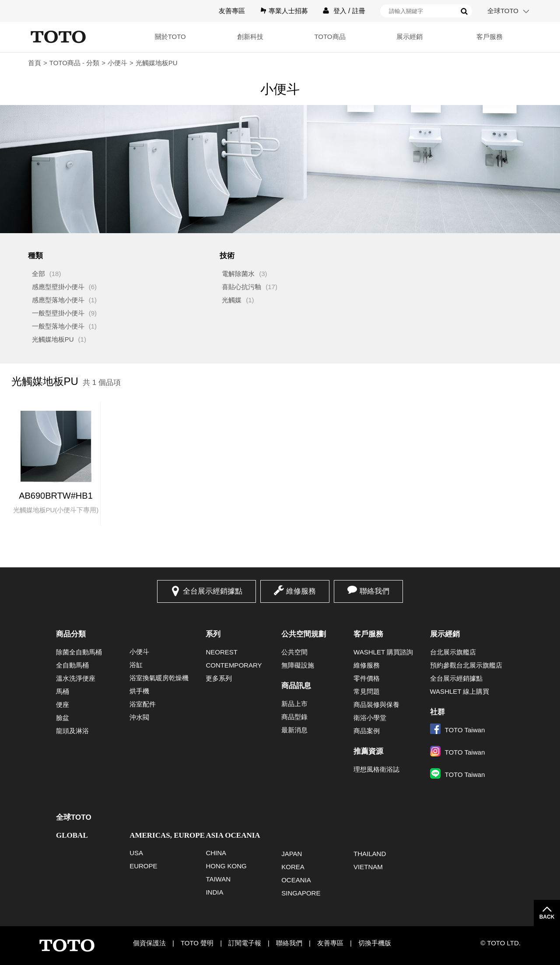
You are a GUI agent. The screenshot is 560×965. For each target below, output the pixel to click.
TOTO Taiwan (458, 730)
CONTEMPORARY (234, 665)
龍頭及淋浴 (72, 731)
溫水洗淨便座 (76, 678)
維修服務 (301, 591)
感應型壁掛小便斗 (58, 287)
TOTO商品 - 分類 (74, 63)
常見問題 (367, 691)
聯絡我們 (374, 591)
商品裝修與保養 (376, 705)
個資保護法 (149, 943)
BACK (547, 917)
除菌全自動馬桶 (79, 652)
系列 (213, 634)
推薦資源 (368, 751)
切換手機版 (375, 943)
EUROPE (143, 866)
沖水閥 (139, 717)
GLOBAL (72, 835)
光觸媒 (232, 300)
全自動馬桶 (72, 665)
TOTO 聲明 (197, 943)
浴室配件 (143, 704)
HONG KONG (226, 866)
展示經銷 (409, 37)
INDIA (214, 892)
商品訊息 (296, 686)
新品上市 (294, 704)
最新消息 (294, 730)
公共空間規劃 (304, 634)
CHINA (216, 853)
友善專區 (232, 11)
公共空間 (294, 652)
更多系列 (219, 678)
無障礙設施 (298, 665)
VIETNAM (368, 867)
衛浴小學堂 (370, 718)
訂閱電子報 (245, 943)
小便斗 (117, 63)
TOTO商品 (330, 37)
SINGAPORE (301, 893)
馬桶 (63, 691)
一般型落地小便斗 (58, 326)
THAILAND (370, 854)
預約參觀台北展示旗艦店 (466, 665)
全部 (38, 274)
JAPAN (292, 854)
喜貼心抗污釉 (241, 287)
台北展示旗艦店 (453, 652)
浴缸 (136, 665)
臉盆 (63, 718)
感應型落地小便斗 (58, 300)
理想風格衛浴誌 (376, 769)
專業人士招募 (288, 11)
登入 (340, 11)
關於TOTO (170, 37)
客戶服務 (490, 37)
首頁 (35, 63)
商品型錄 (294, 717)
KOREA (293, 867)
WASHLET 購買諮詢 (383, 652)
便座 (63, 705)
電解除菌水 (238, 274)
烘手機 (139, 691)
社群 (437, 712)
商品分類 (71, 634)
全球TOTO (503, 11)
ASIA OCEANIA (233, 835)
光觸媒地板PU (53, 339)
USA (136, 853)
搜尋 (464, 11)
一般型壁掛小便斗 (58, 313)
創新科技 (250, 37)
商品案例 (367, 731)
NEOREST (222, 652)
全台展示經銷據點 (213, 591)
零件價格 (367, 678)
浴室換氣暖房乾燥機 (159, 678)
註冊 (359, 11)
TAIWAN (218, 879)
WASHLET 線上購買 (460, 691)
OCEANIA (296, 880)
